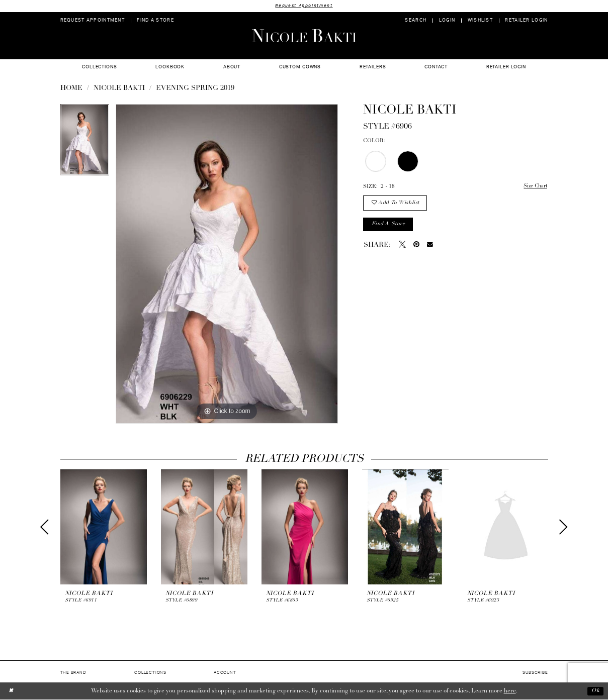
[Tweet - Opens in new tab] (402, 246)
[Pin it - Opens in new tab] (416, 246)
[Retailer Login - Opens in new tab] (527, 21)
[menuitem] (92, 21)
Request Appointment (304, 6)
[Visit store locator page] (155, 21)
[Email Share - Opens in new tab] (430, 246)
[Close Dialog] (11, 691)
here (510, 691)
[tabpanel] (85, 144)
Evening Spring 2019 (195, 89)
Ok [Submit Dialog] (595, 691)
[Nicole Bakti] (304, 36)
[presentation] (104, 527)
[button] (447, 21)
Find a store (389, 226)
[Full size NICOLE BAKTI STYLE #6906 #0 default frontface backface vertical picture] (227, 264)
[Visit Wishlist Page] (480, 21)
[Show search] (416, 21)
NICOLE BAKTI (119, 89)
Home (71, 89)
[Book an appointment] (92, 21)
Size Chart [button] (534, 187)
